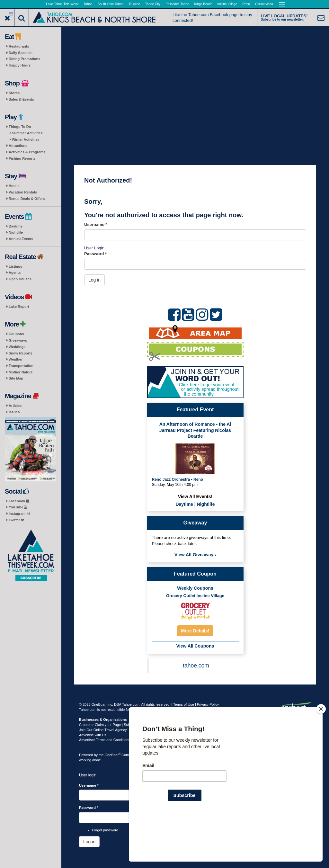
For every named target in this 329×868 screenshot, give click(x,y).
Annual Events (21, 239)
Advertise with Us (93, 735)
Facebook (19, 501)
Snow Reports (21, 353)
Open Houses (20, 279)
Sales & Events (21, 99)
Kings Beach (203, 4)
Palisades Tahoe (177, 4)
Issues (14, 412)
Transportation (21, 366)
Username (96, 224)
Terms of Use (184, 704)
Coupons (16, 334)
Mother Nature (21, 372)
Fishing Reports (22, 158)
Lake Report (19, 307)
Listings (15, 266)
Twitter (16, 520)
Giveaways (18, 340)
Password (95, 254)
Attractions (18, 146)
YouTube (18, 507)
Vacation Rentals (23, 192)
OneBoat (113, 755)
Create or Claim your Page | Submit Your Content (118, 725)
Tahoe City (153, 4)
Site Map (16, 378)
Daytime (16, 226)
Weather (16, 359)
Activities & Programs (27, 152)
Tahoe (88, 4)
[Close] (321, 750)
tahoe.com (196, 666)
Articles (15, 406)
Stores (14, 93)
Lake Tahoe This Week (62, 4)
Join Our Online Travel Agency (103, 730)
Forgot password (105, 830)
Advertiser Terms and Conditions (105, 740)
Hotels (14, 186)
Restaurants (19, 46)
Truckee (134, 4)
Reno (246, 4)
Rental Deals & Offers (27, 199)
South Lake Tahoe (111, 4)
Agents (15, 273)
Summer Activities (27, 133)
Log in (94, 280)
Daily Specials (21, 53)
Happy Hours (20, 65)
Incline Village (227, 4)
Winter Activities (26, 139)
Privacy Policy (208, 704)
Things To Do (20, 127)
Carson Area (264, 4)
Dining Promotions (24, 59)
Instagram (19, 514)
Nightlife (16, 232)
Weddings (17, 347)
